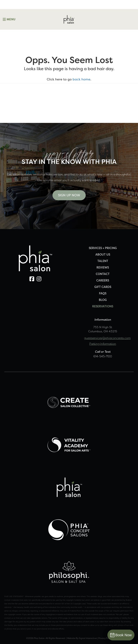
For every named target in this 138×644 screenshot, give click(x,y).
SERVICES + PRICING (103, 248)
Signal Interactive (88, 638)
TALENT (103, 261)
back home (81, 79)
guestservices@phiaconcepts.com (107, 338)
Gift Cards (103, 287)
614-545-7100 (103, 356)
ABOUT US (103, 254)
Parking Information (103, 344)
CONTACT (103, 274)
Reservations (103, 306)
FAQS (103, 293)
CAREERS (103, 280)
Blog (103, 300)
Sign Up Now (69, 195)
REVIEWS (103, 267)
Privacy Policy (105, 638)
